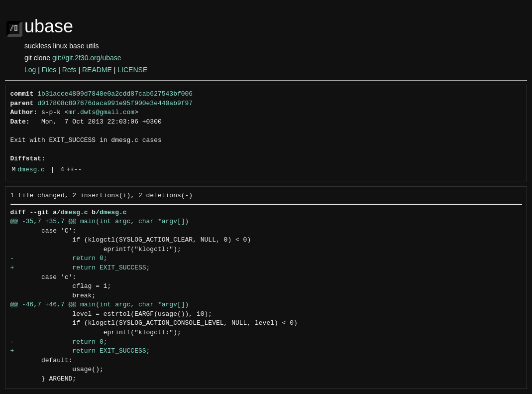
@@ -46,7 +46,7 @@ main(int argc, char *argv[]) (100, 305)
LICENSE (132, 70)
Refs (69, 70)
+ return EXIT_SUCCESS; (80, 268)
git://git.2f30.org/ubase (87, 58)
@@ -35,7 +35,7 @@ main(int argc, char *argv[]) (100, 222)
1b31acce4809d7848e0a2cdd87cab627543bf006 (115, 94)
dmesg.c (31, 170)
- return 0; (59, 259)
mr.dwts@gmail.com (102, 113)
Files (49, 70)
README (97, 70)
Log (30, 70)
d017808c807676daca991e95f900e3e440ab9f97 (115, 104)
